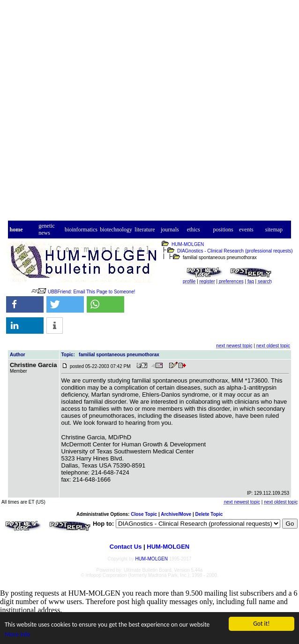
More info (17, 634)
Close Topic (144, 514)
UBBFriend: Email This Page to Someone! (92, 292)
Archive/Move (176, 514)
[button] (25, 304)
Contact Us (126, 547)
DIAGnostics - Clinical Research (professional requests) (235, 251)
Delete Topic (209, 514)
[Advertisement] (142, 115)
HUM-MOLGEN (188, 244)
